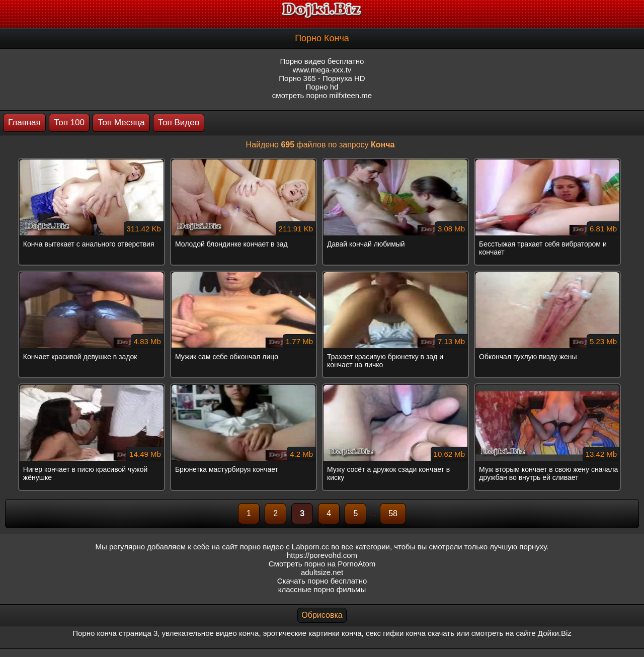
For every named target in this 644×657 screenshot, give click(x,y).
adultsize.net (322, 572)
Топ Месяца (121, 122)
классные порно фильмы (322, 589)
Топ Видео (179, 122)
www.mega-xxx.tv (322, 70)
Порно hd (322, 87)
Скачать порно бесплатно (322, 581)
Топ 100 (69, 122)
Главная (24, 122)
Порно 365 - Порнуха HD (322, 78)
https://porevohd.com (322, 555)
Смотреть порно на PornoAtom (322, 564)
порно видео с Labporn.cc (285, 547)
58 (393, 513)
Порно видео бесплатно (322, 61)
